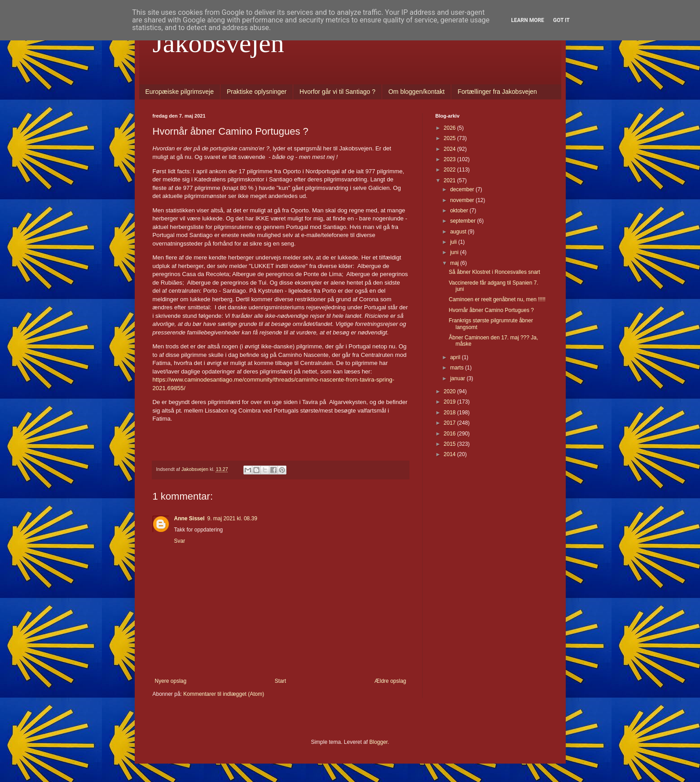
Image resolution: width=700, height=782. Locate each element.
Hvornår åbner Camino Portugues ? (491, 310)
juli (454, 242)
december (463, 189)
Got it (561, 20)
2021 (450, 180)
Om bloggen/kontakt (416, 92)
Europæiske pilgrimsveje (180, 92)
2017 (450, 423)
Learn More (528, 20)
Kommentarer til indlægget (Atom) (224, 694)
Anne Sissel (189, 518)
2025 (450, 138)
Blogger (379, 742)
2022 (450, 170)
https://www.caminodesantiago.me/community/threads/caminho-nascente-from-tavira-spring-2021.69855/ (274, 380)
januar (458, 378)
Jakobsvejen (218, 43)
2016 (450, 434)
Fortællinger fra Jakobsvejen (497, 92)
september (463, 221)
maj (455, 263)
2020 (450, 391)
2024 (450, 149)
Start (280, 681)
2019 (450, 402)
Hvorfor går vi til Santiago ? (337, 92)
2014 (450, 454)
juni (455, 252)
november (463, 200)
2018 (450, 413)
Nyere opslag (171, 681)
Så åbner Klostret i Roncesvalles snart (494, 272)
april (456, 357)
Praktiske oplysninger (257, 92)
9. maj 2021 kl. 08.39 (232, 518)
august (459, 232)
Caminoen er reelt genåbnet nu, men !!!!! (497, 299)
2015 (450, 444)
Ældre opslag (390, 681)
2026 (450, 128)
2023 (450, 159)
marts (457, 368)
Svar (180, 541)
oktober (460, 211)
